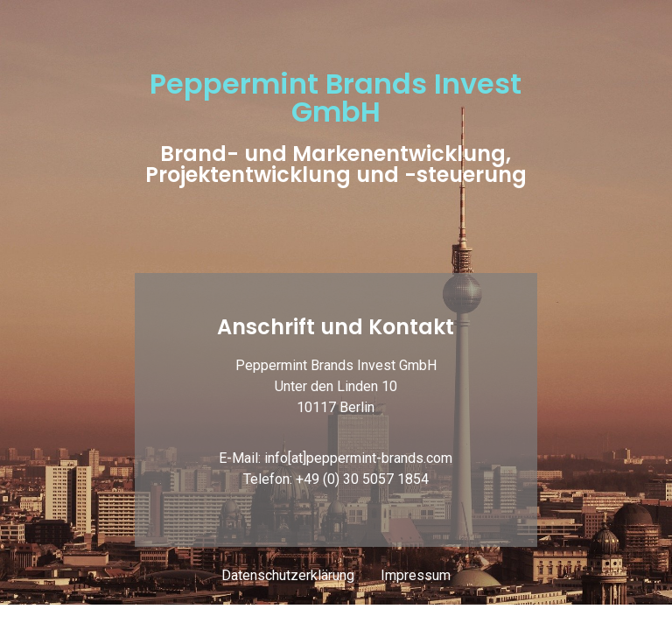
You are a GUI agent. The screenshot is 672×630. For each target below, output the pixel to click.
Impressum (416, 575)
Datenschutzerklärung (288, 575)
